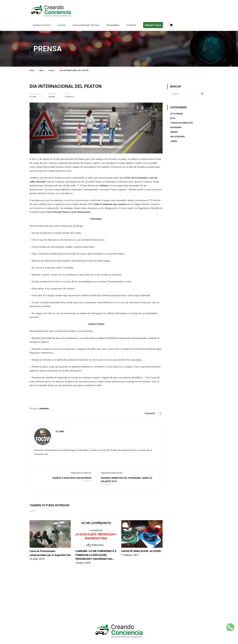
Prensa (52, 97)
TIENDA (174, 141)
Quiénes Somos (42, 25)
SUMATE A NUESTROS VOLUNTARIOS (72, 478)
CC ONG (33, 97)
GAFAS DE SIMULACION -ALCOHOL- (142, 551)
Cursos (62, 25)
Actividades (177, 114)
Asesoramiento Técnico (86, 25)
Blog (173, 118)
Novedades (113, 25)
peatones (44, 408)
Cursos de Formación (181, 123)
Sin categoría (178, 137)
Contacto (131, 25)
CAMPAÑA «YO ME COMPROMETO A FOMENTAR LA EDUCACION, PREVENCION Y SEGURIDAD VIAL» (96, 555)
